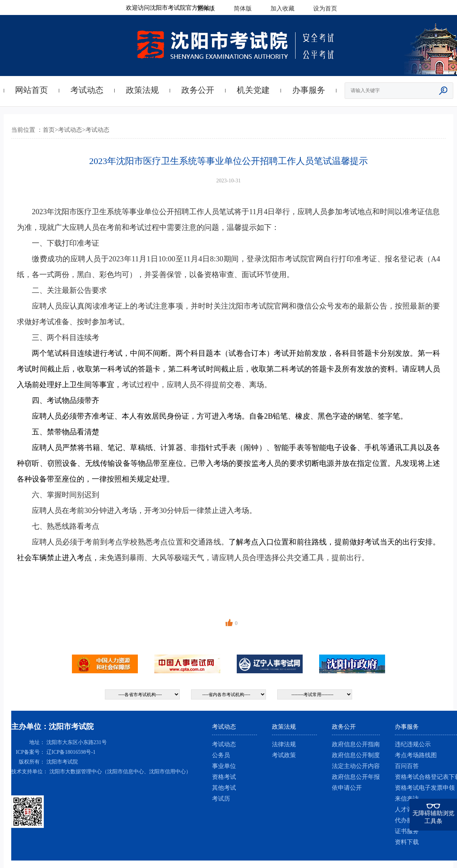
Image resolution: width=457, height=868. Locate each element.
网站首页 (31, 90)
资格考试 (224, 777)
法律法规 (284, 744)
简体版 (243, 8)
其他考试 (224, 788)
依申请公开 (347, 788)
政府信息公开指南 (356, 744)
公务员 (221, 755)
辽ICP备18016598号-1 (71, 752)
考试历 (221, 799)
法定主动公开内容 (356, 766)
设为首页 (325, 8)
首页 (49, 130)
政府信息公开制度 (356, 755)
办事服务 (309, 90)
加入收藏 (282, 8)
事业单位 (224, 766)
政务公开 (198, 90)
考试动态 (87, 90)
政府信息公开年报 (356, 777)
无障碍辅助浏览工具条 (433, 817)
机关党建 (253, 90)
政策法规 (142, 90)
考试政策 (284, 755)
